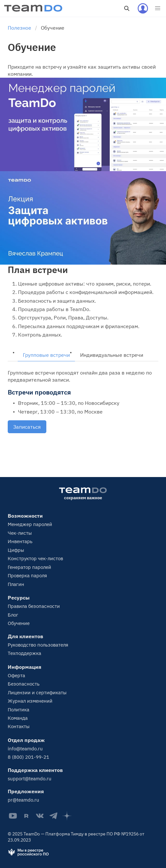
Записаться (27, 427)
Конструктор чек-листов (35, 558)
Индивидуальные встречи (112, 355)
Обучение (19, 623)
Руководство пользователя (38, 645)
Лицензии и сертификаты (37, 692)
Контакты (19, 726)
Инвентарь (20, 541)
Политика (18, 710)
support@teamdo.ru (30, 779)
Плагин (16, 584)
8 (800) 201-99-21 (28, 757)
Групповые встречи (46, 355)
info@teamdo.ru (25, 749)
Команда (18, 718)
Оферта (16, 675)
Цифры (16, 550)
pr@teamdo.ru (23, 800)
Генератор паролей (29, 567)
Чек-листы (20, 533)
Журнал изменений (30, 701)
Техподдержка (24, 653)
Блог (13, 615)
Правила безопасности (34, 606)
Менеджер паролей (30, 524)
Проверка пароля (27, 575)
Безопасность (24, 684)
